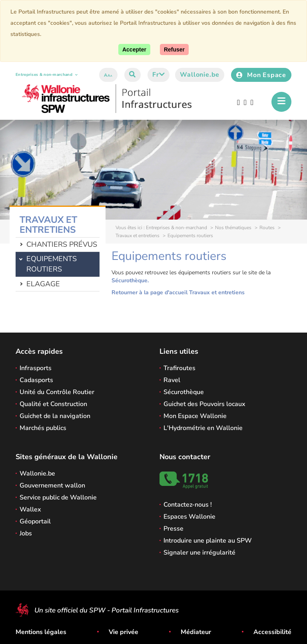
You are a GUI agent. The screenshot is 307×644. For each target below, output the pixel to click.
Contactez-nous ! (188, 505)
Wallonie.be (200, 75)
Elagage (43, 284)
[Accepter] (134, 50)
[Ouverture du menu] (281, 102)
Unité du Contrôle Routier (57, 392)
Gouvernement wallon (52, 485)
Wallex (30, 509)
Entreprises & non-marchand (47, 75)
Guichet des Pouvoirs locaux (204, 404)
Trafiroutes (179, 368)
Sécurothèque (184, 392)
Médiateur (196, 632)
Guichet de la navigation (55, 416)
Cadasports (36, 380)
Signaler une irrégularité (199, 553)
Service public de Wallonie (58, 497)
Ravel (172, 380)
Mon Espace (261, 75)
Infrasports (36, 368)
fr (158, 75)
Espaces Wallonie (189, 517)
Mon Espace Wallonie (195, 416)
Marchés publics (43, 428)
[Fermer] (174, 50)
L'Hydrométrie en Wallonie (203, 428)
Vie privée (124, 632)
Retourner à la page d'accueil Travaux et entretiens (178, 292)
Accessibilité (272, 632)
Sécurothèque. (130, 280)
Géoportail (35, 521)
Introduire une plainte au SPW (208, 541)
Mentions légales (41, 632)
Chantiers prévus (62, 244)
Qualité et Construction (53, 404)
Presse (173, 529)
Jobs (26, 533)
